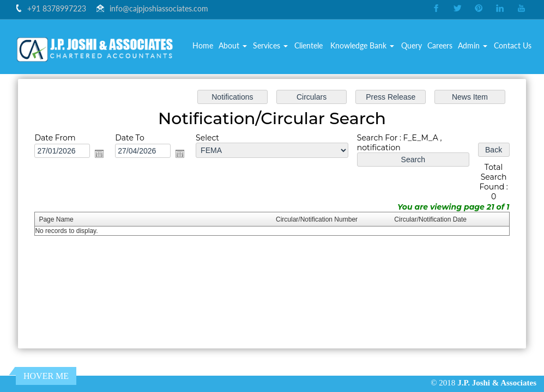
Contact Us (513, 46)
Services (270, 46)
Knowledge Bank (362, 46)
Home (203, 46)
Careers (440, 46)
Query (412, 46)
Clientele (309, 46)
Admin (473, 46)
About (233, 46)
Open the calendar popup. (105, 155)
